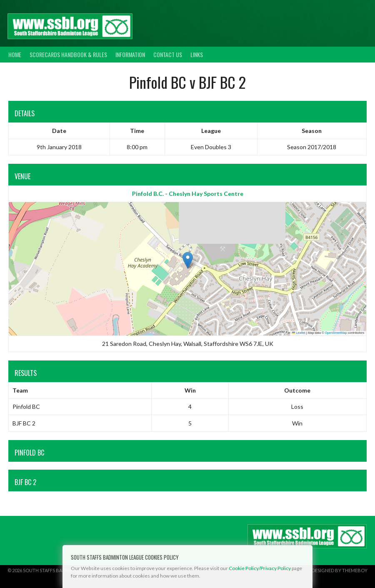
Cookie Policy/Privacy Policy (260, 568)
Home (15, 54)
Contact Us (168, 54)
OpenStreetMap (336, 333)
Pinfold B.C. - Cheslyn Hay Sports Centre (188, 194)
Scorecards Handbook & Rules (68, 54)
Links (197, 54)
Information (130, 54)
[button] (188, 260)
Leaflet (299, 333)
